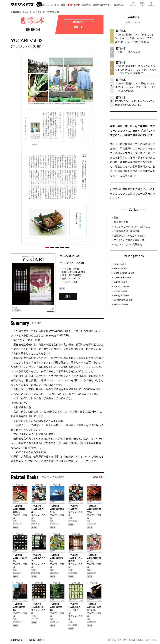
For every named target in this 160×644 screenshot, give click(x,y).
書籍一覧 (41, 12)
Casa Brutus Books (124, 273)
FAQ (142, 3)
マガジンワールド (27, 4)
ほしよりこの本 (132, 227)
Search (151, 3)
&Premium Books (123, 300)
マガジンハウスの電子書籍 (128, 244)
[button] (47, 248)
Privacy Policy (35, 640)
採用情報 (86, 5)
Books (33, 12)
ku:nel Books (121, 291)
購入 (68, 297)
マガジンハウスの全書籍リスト (130, 240)
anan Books (120, 264)
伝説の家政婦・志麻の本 (127, 231)
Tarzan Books (121, 304)
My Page (133, 3)
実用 (75, 282)
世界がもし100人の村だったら (130, 236)
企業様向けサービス (102, 5)
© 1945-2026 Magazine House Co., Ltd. (132, 640)
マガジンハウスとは (49, 5)
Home (26, 12)
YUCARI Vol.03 (53, 12)
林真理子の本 (121, 222)
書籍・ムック (74, 5)
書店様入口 (119, 5)
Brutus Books (121, 268)
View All (98, 477)
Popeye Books (121, 295)
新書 (116, 217)
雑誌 (63, 5)
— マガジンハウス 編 (72, 263)
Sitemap (16, 640)
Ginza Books (120, 282)
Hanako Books (121, 286)
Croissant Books (122, 277)
